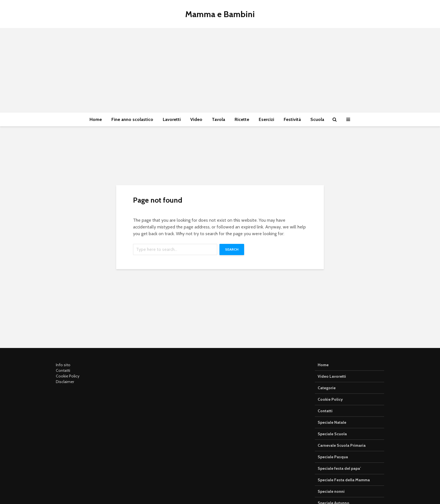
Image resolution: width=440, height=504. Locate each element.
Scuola (317, 119)
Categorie (327, 388)
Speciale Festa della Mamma (344, 480)
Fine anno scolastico (132, 119)
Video (196, 119)
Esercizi (266, 119)
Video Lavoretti (332, 376)
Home (96, 119)
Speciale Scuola (332, 434)
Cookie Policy (68, 376)
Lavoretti (172, 119)
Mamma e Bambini (220, 14)
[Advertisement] (220, 70)
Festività (292, 119)
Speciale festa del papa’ (339, 468)
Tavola (218, 119)
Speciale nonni (331, 491)
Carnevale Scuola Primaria (342, 445)
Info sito (63, 365)
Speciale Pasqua (333, 457)
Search (232, 249)
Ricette (242, 119)
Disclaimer (65, 382)
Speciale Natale (332, 422)
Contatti (63, 370)
